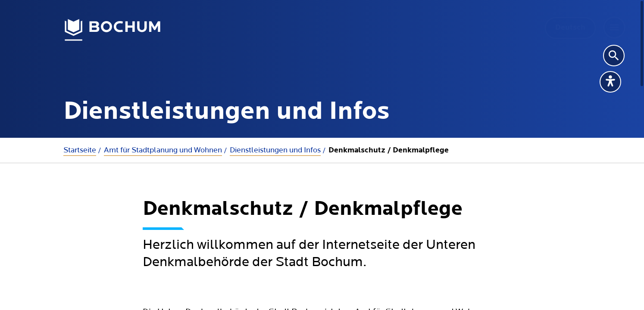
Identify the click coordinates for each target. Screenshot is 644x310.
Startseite (80, 150)
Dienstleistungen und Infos (275, 150)
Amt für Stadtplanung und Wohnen (163, 150)
